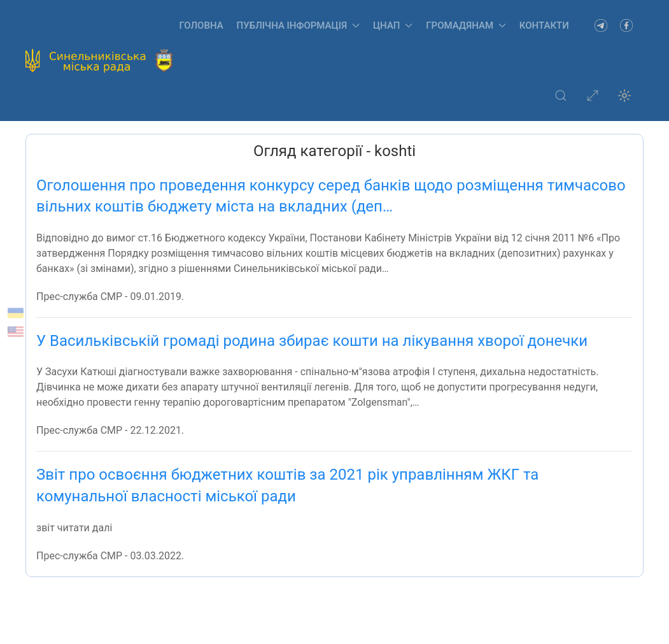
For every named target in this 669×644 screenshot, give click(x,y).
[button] (561, 96)
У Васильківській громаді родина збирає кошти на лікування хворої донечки (312, 341)
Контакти (544, 25)
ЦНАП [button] (393, 25)
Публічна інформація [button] (298, 25)
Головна (201, 25)
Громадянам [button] (466, 25)
